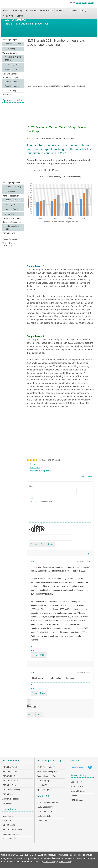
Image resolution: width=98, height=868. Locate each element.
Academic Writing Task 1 (13, 58)
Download (61, 11)
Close (39, 715)
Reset (84, 3)
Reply (34, 655)
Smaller (91, 3)
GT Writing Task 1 (13, 65)
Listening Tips (43, 785)
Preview (34, 544)
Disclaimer (75, 796)
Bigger (78, 3)
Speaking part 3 (12, 86)
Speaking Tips (43, 790)
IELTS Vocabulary (45, 807)
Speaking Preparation (12, 222)
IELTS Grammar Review (47, 802)
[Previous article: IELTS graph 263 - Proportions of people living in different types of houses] (82, 477)
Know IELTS (8, 816)
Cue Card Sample (10, 91)
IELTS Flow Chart (10, 781)
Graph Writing (36, 468)
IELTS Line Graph (10, 772)
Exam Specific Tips (11, 834)
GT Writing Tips (44, 781)
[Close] (29, 702)
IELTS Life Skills (44, 816)
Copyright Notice (78, 791)
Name (31, 486)
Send (43, 544)
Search (20, 16)
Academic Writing (12, 200)
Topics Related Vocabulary (9, 244)
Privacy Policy (77, 786)
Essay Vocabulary (10, 239)
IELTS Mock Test (10, 233)
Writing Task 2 (11, 69)
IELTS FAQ (17, 11)
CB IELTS (7, 821)
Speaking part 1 (12, 81)
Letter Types (42, 821)
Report (31, 715)
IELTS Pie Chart (9, 785)
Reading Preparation (11, 183)
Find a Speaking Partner (12, 227)
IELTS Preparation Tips (47, 767)
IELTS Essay (8, 794)
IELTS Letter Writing (11, 790)
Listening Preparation (12, 218)
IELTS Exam (31, 11)
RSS (89, 554)
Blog (84, 11)
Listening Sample (10, 74)
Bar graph (34, 464)
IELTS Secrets (9, 825)
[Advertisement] (13, 142)
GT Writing (10, 214)
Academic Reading (13, 44)
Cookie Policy (76, 782)
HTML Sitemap (77, 800)
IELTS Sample (46, 11)
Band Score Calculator (12, 829)
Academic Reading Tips (47, 772)
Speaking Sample (10, 77)
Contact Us (8, 16)
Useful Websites (9, 839)
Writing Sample (10, 53)
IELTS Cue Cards (45, 811)
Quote (43, 655)
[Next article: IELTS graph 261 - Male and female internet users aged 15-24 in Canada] (90, 477)
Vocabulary (74, 11)
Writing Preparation (11, 196)
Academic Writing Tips (47, 776)
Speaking (7, 94)
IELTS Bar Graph (10, 767)
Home (6, 11)
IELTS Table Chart (10, 776)
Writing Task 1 (12, 205)
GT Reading (10, 49)
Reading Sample (10, 40)
